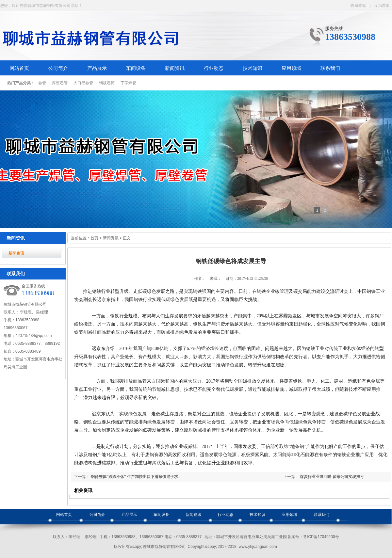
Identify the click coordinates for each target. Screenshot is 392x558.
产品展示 (97, 68)
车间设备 (136, 68)
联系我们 (330, 68)
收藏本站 (358, 6)
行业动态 (214, 68)
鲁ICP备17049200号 (321, 537)
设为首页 (382, 6)
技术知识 (253, 68)
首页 (94, 238)
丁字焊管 (128, 83)
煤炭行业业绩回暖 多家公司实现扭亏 (332, 477)
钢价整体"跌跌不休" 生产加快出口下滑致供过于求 (134, 477)
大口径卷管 (83, 83)
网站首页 (19, 68)
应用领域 (291, 68)
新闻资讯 (175, 68)
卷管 (42, 83)
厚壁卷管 (60, 83)
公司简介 (58, 68)
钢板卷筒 (107, 83)
